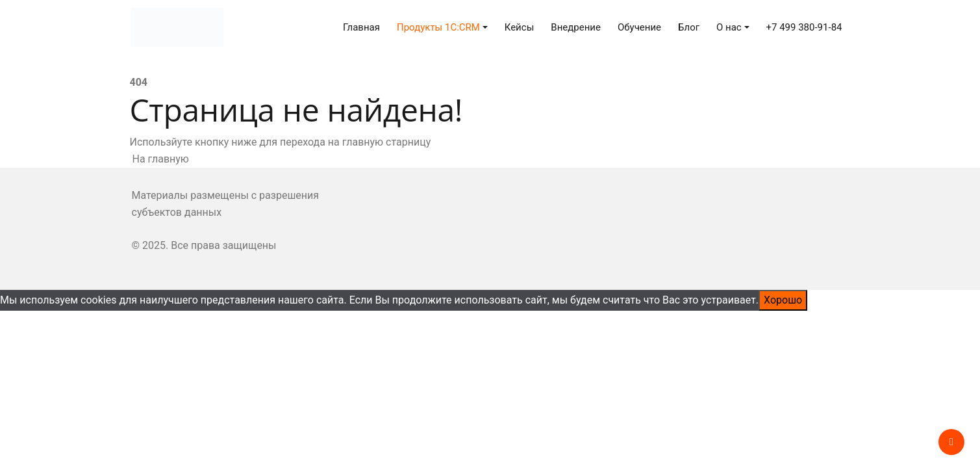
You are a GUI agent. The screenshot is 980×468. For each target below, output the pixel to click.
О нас (729, 27)
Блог (689, 27)
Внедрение (576, 27)
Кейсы (520, 27)
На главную (159, 159)
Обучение (639, 27)
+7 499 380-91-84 (804, 27)
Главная (361, 27)
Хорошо (783, 300)
